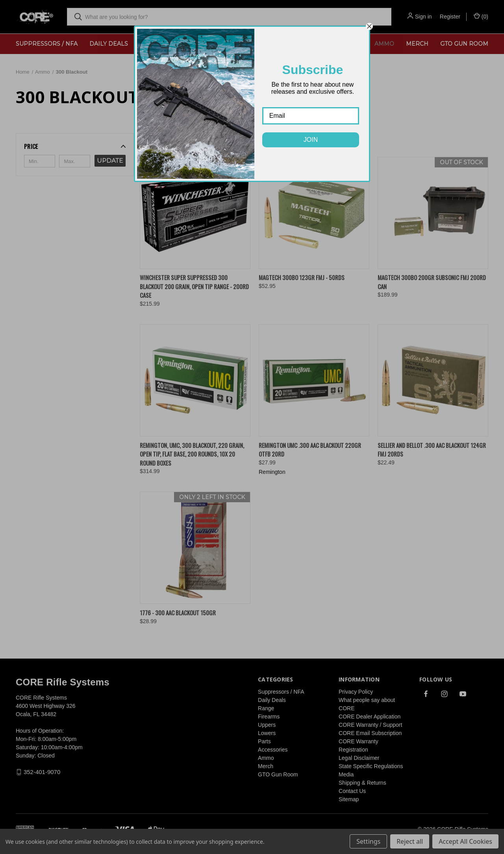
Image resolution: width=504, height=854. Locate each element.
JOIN (311, 140)
